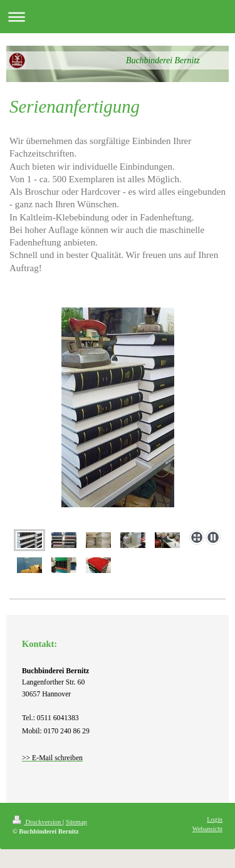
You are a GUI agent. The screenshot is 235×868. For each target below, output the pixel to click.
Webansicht (207, 829)
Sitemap (76, 822)
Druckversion (38, 822)
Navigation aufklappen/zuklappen (118, 17)
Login (215, 819)
